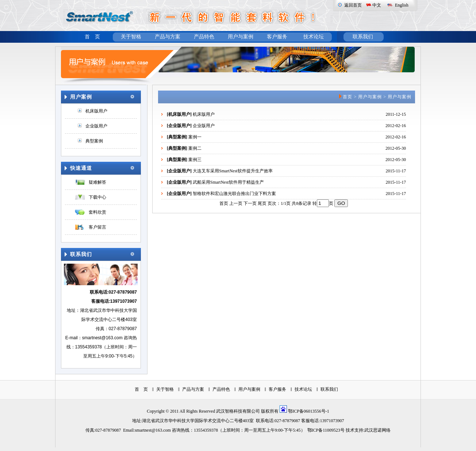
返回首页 (353, 5)
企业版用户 (96, 126)
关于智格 (131, 37)
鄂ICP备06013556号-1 (309, 411)
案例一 (195, 137)
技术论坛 (314, 37)
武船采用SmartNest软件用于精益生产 (228, 182)
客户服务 (277, 37)
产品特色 (204, 37)
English (402, 5)
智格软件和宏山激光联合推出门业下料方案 (234, 194)
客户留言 (97, 227)
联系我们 (363, 37)
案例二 (195, 148)
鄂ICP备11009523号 (326, 430)
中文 (377, 5)
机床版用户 (96, 111)
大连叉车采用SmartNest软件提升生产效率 (233, 171)
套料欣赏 (97, 212)
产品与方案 (168, 37)
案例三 (195, 160)
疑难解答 (97, 182)
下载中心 (97, 197)
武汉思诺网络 (377, 430)
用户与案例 (241, 37)
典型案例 (94, 141)
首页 (348, 97)
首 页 (92, 37)
